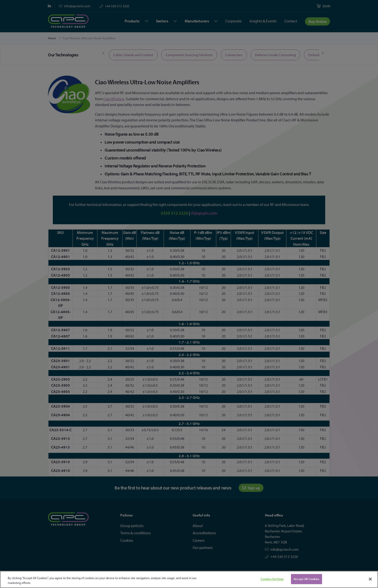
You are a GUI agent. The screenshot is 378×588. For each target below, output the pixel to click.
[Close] (370, 579)
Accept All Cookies (306, 579)
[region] (189, 579)
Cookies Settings (272, 579)
